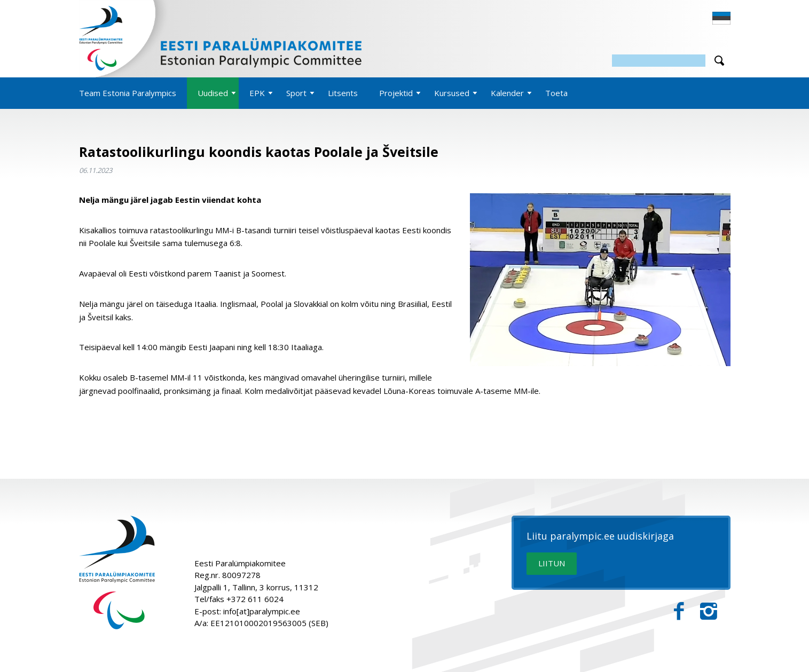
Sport (296, 93)
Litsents (343, 93)
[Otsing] (659, 61)
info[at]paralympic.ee (262, 611)
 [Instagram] (709, 611)
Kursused (452, 93)
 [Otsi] (719, 61)
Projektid (396, 93)
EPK (257, 93)
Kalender (507, 93)
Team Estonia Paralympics (128, 93)
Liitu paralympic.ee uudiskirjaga (600, 536)
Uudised (213, 93)
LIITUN (552, 563)
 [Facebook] (679, 611)
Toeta (556, 93)
